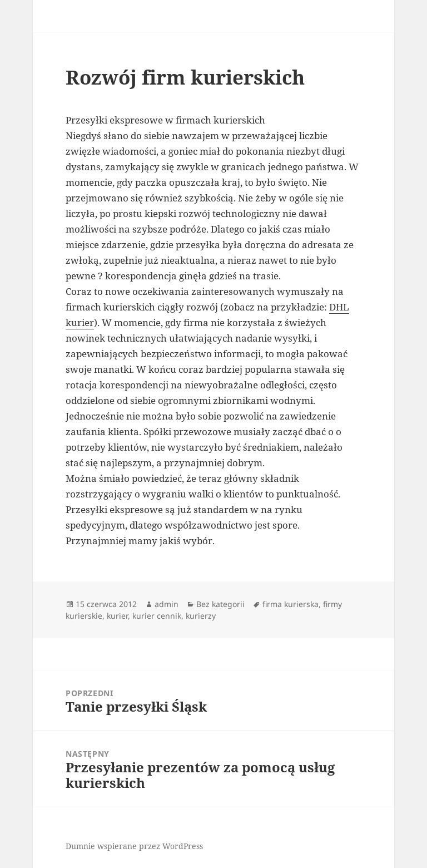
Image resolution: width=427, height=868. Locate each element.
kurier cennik (157, 616)
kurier (117, 616)
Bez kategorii (220, 604)
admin (167, 604)
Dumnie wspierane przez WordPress (134, 846)
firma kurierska (291, 604)
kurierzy (201, 616)
